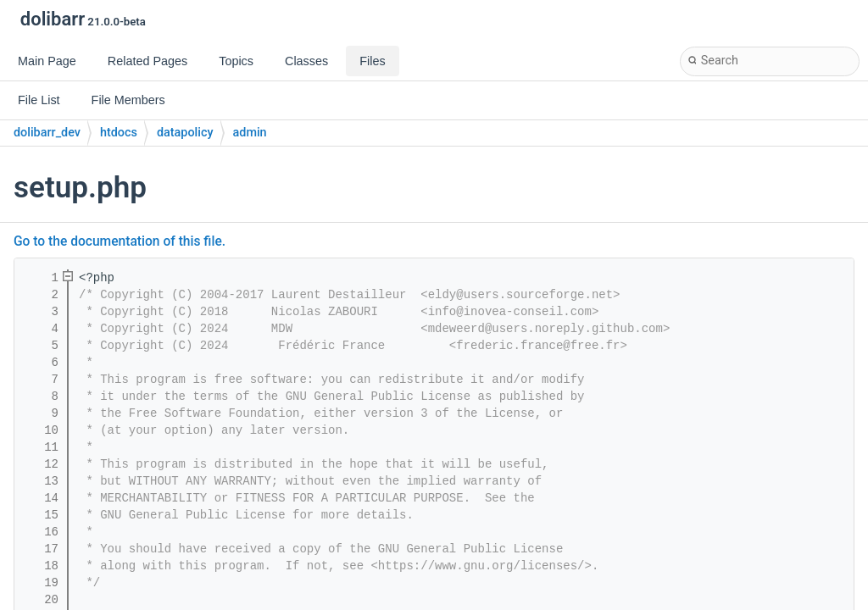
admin (250, 133)
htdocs (119, 133)
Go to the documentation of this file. (120, 241)
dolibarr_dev (47, 133)
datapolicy (185, 133)
